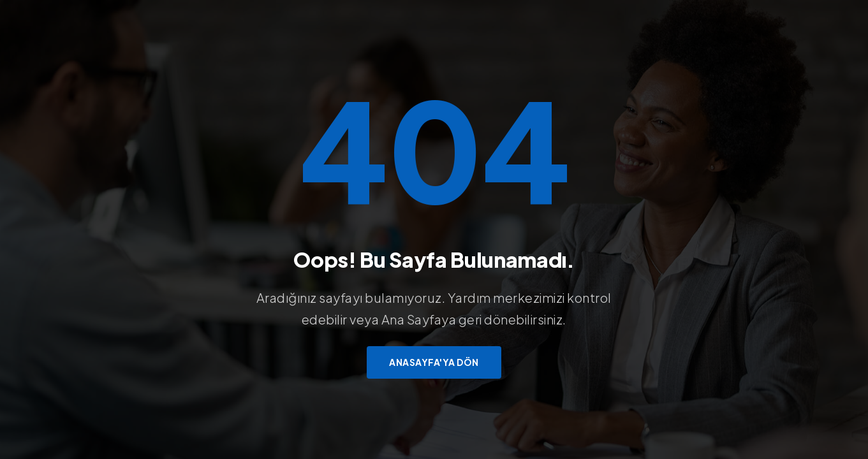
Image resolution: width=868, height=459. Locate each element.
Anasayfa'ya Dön (434, 362)
